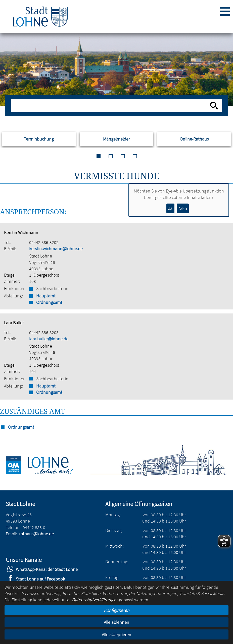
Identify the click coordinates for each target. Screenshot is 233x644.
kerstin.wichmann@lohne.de (56, 249)
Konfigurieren (117, 610)
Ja (170, 208)
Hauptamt (46, 296)
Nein (183, 208)
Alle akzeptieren (116, 635)
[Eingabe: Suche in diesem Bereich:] (111, 106)
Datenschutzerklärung (92, 600)
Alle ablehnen (116, 622)
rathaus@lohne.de (36, 534)
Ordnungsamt (49, 302)
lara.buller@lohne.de (49, 339)
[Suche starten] (214, 106)
